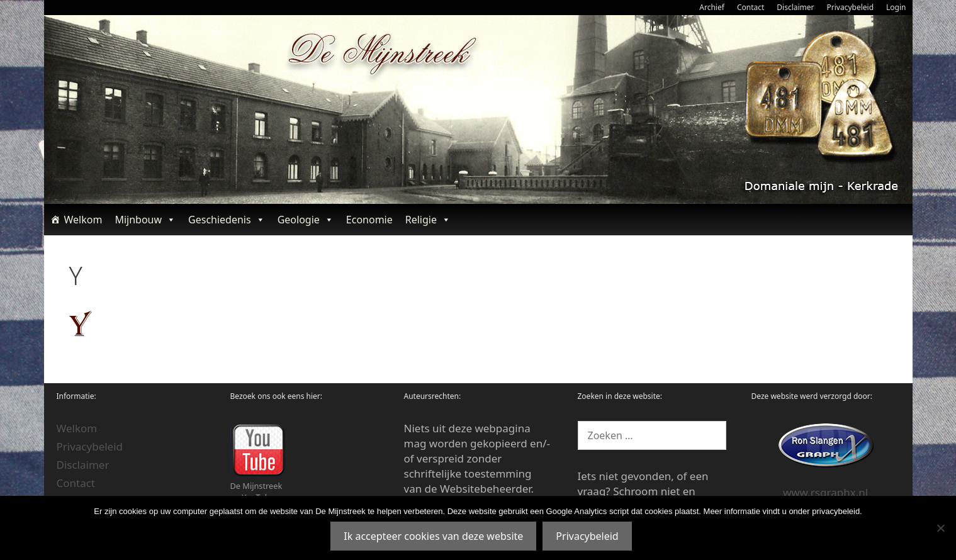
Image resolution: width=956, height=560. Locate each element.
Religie (428, 220)
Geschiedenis (227, 220)
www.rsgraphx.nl (825, 492)
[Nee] (940, 528)
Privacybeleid (851, 7)
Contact (751, 7)
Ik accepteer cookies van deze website (433, 536)
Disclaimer (795, 7)
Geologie (306, 220)
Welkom (83, 220)
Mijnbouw (145, 220)
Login (896, 7)
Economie (369, 220)
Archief (712, 7)
